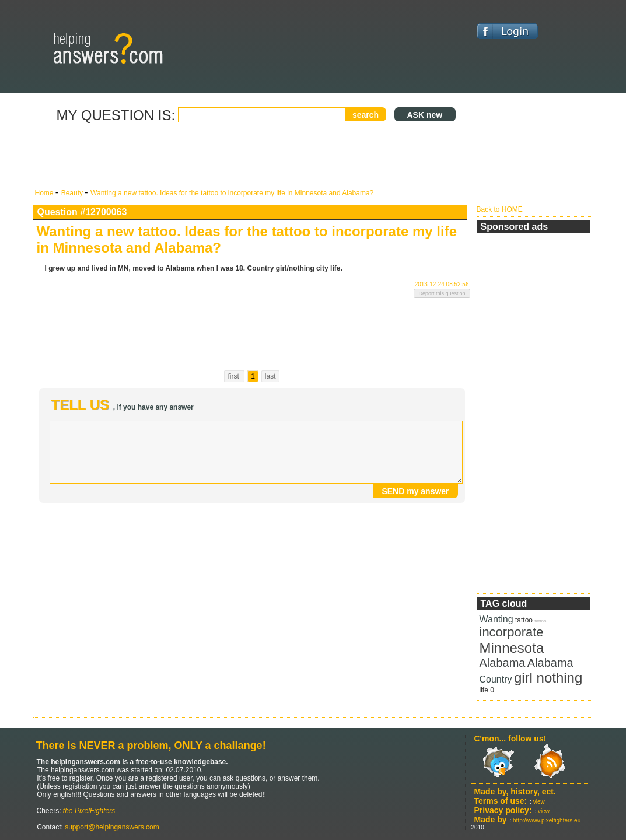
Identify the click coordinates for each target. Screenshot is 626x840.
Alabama (503, 663)
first (234, 376)
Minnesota (512, 648)
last (270, 376)
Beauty (73, 193)
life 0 (487, 690)
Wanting (496, 619)
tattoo (524, 620)
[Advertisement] (252, 156)
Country (496, 679)
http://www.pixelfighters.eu (547, 820)
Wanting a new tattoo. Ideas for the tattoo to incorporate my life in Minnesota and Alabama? (232, 193)
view (539, 802)
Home (45, 193)
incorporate (512, 632)
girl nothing (548, 678)
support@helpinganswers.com (111, 827)
